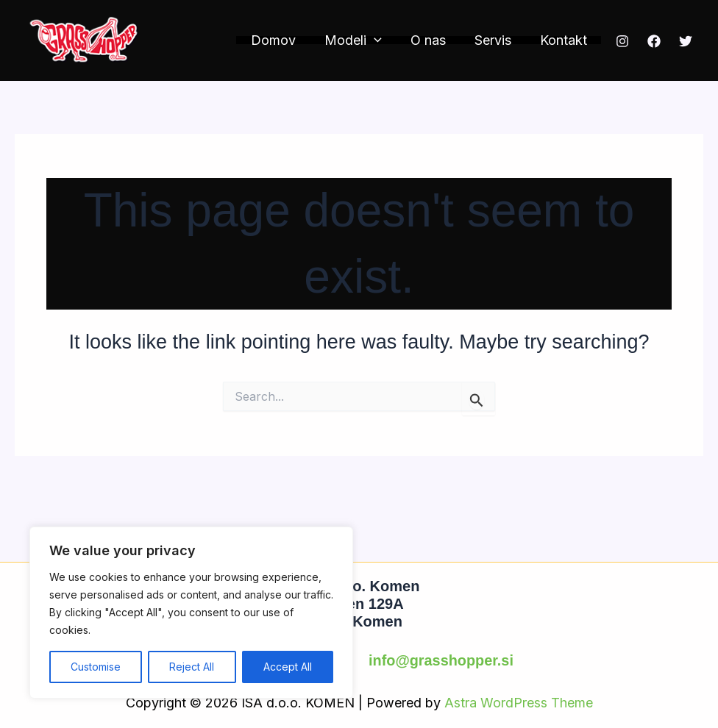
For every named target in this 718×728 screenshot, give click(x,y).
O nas (433, 40)
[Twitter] (686, 41)
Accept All (288, 667)
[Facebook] (654, 41)
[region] (191, 613)
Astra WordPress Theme (519, 702)
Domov (283, 40)
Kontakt (564, 40)
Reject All (192, 667)
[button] (381, 40)
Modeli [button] (360, 40)
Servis (496, 40)
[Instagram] (622, 41)
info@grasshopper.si (441, 661)
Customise (96, 667)
